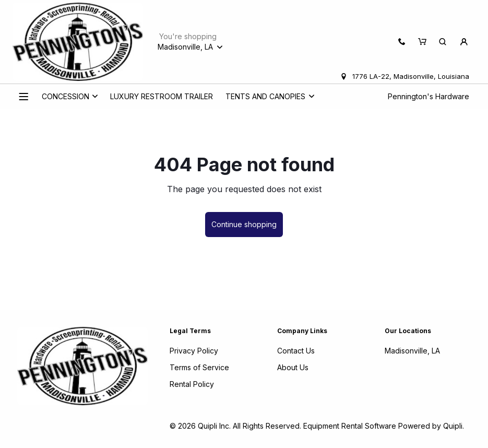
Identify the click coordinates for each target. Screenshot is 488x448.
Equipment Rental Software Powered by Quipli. (384, 426)
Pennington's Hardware (429, 96)
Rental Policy (192, 384)
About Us (293, 367)
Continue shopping (244, 224)
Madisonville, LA (412, 351)
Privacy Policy (194, 351)
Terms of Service (199, 367)
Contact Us (296, 351)
